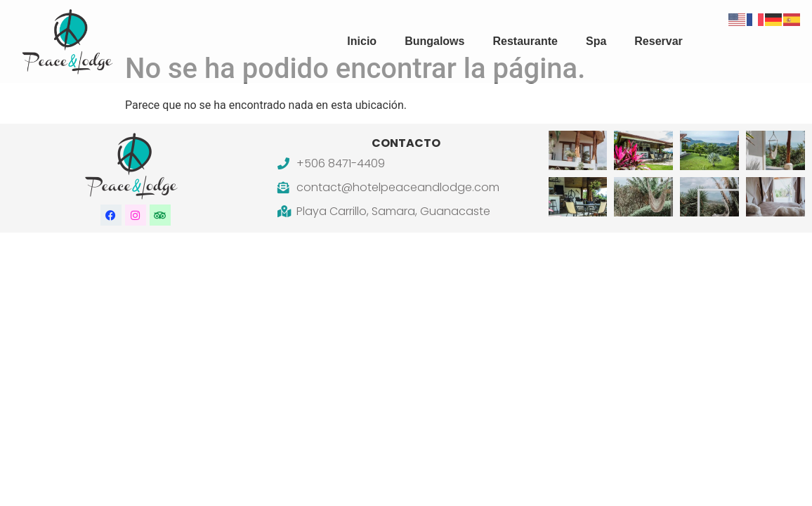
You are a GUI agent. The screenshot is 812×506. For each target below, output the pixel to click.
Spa (596, 41)
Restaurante (525, 41)
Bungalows (434, 41)
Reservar (659, 41)
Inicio (362, 41)
